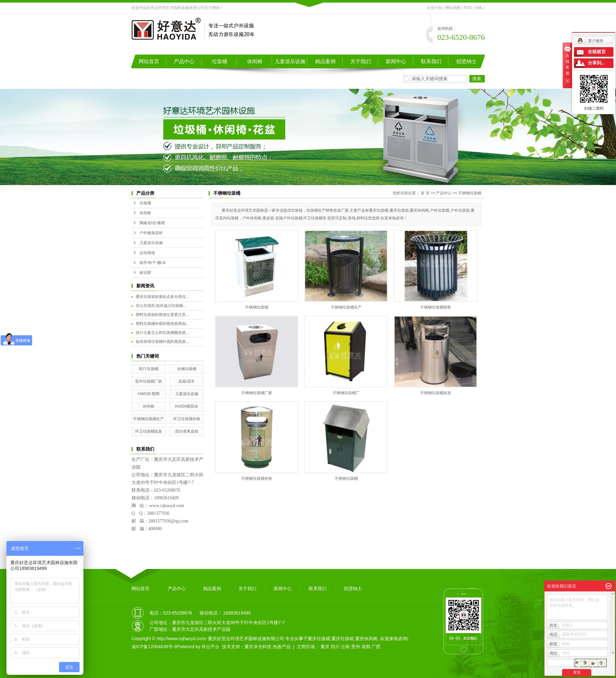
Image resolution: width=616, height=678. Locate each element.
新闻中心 (396, 61)
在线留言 (597, 52)
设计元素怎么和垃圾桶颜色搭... (162, 333)
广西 (376, 647)
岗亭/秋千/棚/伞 (153, 263)
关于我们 (361, 61)
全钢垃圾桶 (187, 369)
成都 (366, 647)
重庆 (325, 647)
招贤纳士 (466, 61)
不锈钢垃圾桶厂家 (257, 393)
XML (479, 8)
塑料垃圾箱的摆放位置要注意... (162, 315)
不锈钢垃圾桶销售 (436, 307)
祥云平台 (210, 647)
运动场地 (147, 253)
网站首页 (149, 61)
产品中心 (184, 61)
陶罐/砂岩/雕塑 (152, 223)
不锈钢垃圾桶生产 (149, 419)
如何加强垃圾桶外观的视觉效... (162, 342)
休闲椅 (255, 61)
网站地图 (453, 8)
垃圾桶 (219, 61)
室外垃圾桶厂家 (149, 381)
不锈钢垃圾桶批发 (436, 393)
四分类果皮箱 (187, 431)
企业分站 (434, 8)
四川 (335, 647)
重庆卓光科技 (258, 647)
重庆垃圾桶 (319, 639)
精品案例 (325, 61)
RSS (468, 8)
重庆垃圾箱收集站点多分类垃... (162, 297)
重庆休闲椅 (366, 639)
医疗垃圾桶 (149, 369)
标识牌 (145, 273)
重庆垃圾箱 (343, 639)
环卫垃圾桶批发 (149, 431)
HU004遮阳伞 (187, 406)
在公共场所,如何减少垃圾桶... (161, 306)
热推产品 (282, 647)
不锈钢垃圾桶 (470, 193)
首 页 (425, 193)
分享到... (596, 63)
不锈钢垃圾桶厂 (346, 393)
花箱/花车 (187, 381)
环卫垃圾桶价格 (187, 419)
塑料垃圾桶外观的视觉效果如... (162, 324)
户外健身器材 (151, 233)
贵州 (355, 647)
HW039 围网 (149, 394)
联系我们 (431, 61)
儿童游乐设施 (290, 61)
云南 (345, 647)
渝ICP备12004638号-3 (154, 647)
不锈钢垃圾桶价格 (257, 479)
